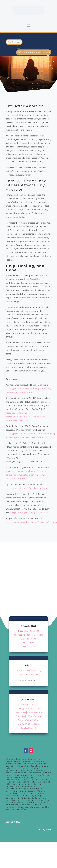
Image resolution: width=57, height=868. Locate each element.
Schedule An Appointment (32, 52)
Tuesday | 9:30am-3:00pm (28, 708)
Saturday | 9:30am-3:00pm (29, 724)
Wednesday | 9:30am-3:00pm (29, 712)
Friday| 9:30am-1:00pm (29, 720)
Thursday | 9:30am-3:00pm (28, 716)
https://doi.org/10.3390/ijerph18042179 (29, 512)
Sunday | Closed (28, 728)
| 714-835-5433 (29, 631)
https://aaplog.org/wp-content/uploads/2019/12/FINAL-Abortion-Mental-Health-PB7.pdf (26, 416)
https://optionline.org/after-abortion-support (28, 488)
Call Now (12, 42)
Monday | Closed (29, 704)
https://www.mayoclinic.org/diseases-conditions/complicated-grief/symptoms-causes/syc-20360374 (26, 475)
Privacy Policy (45, 830)
